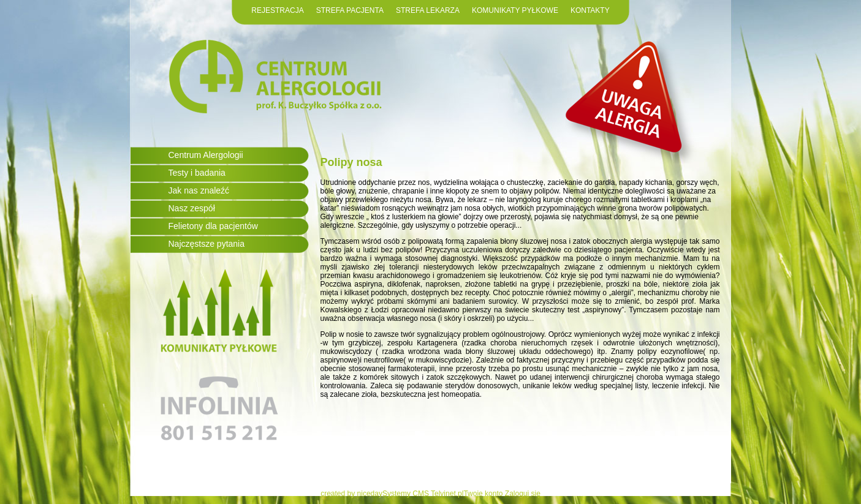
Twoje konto (483, 494)
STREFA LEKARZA (428, 10)
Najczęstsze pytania (207, 244)
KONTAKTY (590, 10)
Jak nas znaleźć (199, 190)
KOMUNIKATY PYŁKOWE (515, 10)
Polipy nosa (351, 162)
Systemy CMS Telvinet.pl (423, 494)
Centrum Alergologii (206, 155)
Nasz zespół (192, 208)
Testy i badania (197, 173)
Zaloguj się (523, 494)
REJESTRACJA (277, 10)
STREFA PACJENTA (350, 10)
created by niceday (351, 494)
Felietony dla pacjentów (213, 226)
